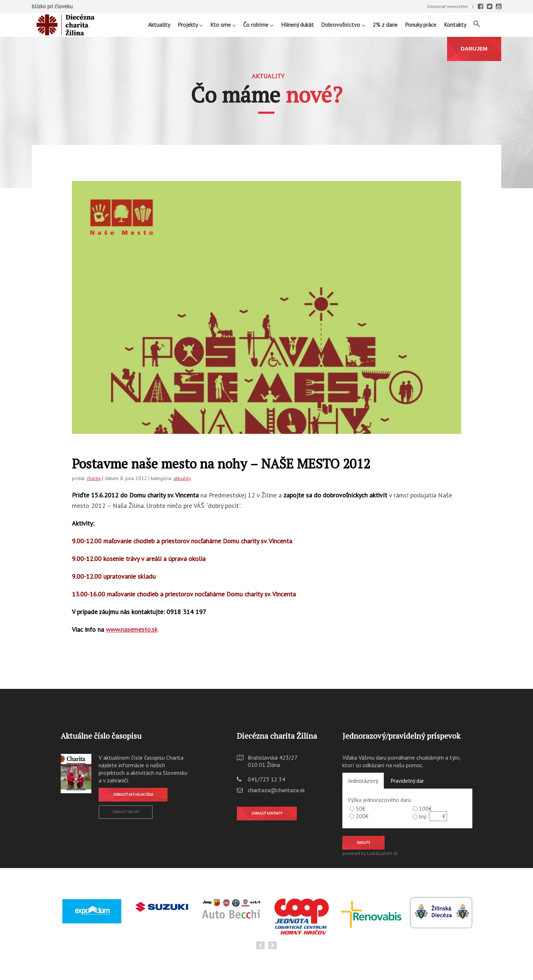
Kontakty (455, 25)
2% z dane (385, 25)
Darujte (363, 843)
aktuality (182, 478)
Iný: (423, 816)
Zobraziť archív (126, 812)
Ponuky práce (421, 25)
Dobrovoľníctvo (343, 24)
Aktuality (159, 25)
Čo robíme (258, 24)
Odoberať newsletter (447, 6)
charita (94, 478)
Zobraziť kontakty (267, 813)
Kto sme (223, 24)
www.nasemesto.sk (132, 629)
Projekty (190, 24)
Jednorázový (363, 781)
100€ (425, 808)
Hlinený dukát (297, 25)
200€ (362, 816)
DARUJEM (474, 49)
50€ (361, 808)
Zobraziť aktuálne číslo (133, 795)
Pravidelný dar (407, 781)
